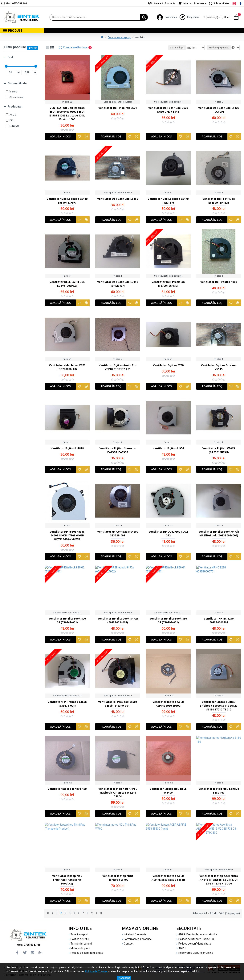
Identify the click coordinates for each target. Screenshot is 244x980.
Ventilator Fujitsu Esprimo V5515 (219, 368)
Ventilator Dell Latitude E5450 (118, 200)
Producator (15, 107)
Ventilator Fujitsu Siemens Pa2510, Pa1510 (118, 451)
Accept (126, 978)
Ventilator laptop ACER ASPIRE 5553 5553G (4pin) (168, 879)
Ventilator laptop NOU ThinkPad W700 (118, 879)
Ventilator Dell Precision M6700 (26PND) (168, 285)
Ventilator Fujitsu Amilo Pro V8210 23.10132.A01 (118, 368)
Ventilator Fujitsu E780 (168, 366)
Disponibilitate (17, 83)
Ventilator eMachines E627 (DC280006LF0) (67, 368)
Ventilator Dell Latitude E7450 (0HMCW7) (118, 285)
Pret (10, 57)
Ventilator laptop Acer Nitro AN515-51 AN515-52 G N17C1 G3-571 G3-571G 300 (219, 881)
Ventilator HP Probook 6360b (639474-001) (67, 705)
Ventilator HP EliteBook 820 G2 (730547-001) (67, 621)
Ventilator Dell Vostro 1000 (219, 283)
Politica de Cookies (96, 971)
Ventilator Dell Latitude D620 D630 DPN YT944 (168, 111)
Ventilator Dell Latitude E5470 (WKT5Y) (168, 202)
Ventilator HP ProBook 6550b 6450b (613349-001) (118, 705)
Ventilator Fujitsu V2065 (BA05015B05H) (219, 451)
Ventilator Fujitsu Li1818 (67, 449)
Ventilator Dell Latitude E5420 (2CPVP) (219, 111)
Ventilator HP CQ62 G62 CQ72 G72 (168, 534)
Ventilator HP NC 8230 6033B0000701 (219, 621)
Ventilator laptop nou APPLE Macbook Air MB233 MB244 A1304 (118, 793)
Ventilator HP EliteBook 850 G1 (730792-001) (168, 621)
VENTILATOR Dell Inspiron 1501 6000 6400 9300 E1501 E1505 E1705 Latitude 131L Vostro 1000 (67, 114)
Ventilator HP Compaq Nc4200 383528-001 (118, 534)
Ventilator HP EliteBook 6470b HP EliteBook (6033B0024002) (219, 534)
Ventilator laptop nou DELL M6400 (168, 792)
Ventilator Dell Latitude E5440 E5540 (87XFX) (67, 202)
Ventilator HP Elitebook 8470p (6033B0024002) (118, 621)
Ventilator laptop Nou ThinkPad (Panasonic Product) (67, 879)
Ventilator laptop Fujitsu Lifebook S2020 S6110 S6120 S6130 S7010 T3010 (219, 707)
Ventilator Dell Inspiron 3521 (118, 109)
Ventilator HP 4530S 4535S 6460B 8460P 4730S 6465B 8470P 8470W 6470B (67, 536)
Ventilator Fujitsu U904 (168, 449)
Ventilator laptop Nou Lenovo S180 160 (219, 792)
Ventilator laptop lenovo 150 (67, 790)
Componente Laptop (119, 37)
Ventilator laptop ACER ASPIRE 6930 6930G (168, 705)
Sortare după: (171, 48)
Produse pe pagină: (220, 48)
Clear (34, 48)
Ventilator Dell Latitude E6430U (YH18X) (219, 202)
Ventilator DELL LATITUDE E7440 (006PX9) (67, 285)
